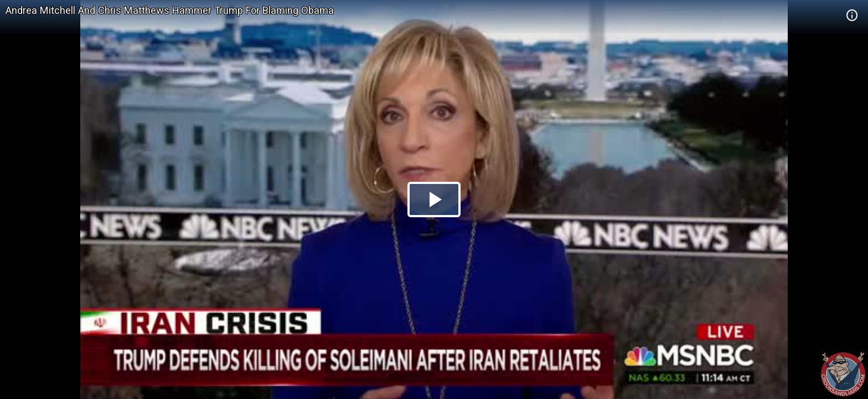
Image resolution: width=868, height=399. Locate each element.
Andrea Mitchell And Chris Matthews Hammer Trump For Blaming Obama (170, 10)
